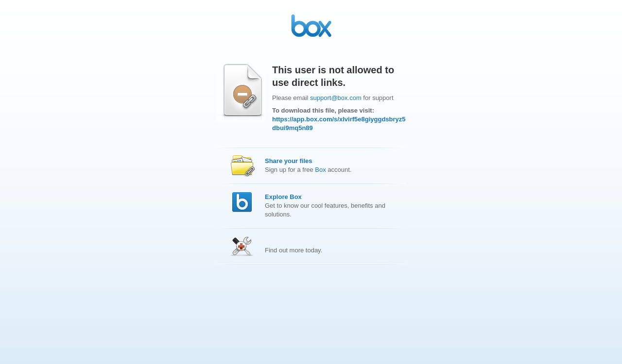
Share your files (289, 161)
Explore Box (283, 197)
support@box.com (336, 98)
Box (320, 170)
